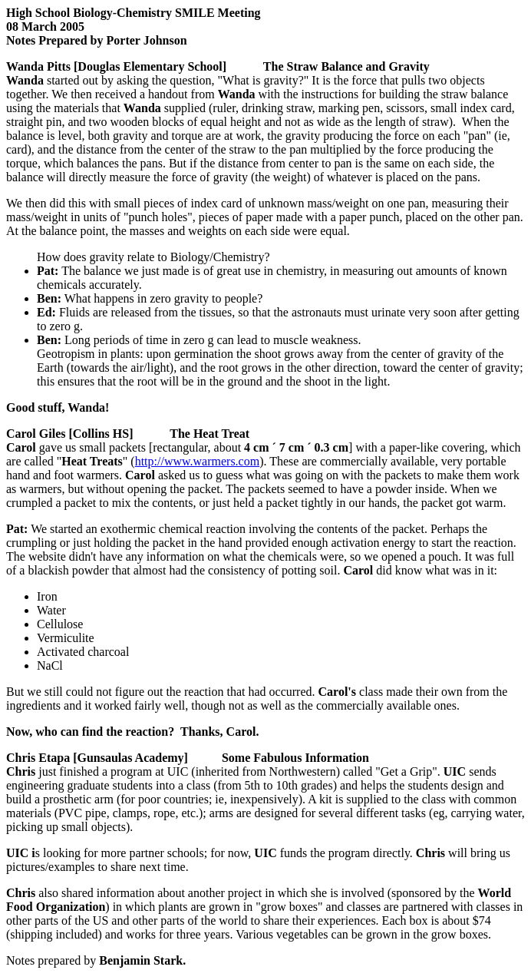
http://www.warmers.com (197, 461)
